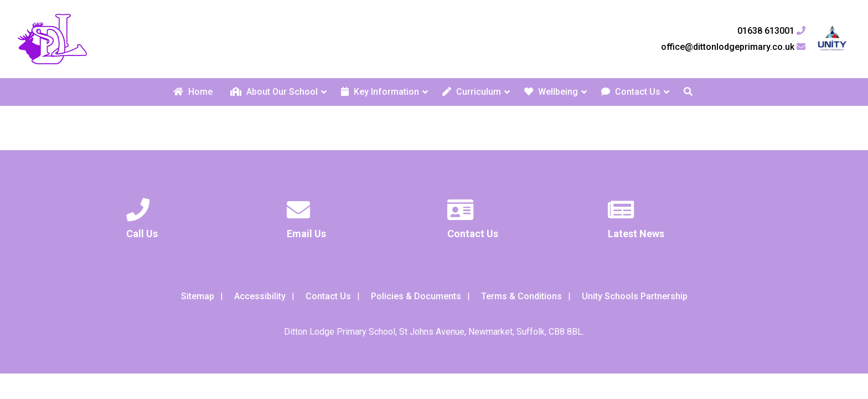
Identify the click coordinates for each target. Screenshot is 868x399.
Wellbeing (551, 92)
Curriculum (472, 92)
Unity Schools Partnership (635, 296)
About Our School (274, 92)
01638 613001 (771, 31)
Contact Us (631, 92)
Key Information (380, 92)
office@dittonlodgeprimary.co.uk (733, 47)
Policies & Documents (416, 296)
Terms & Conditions (521, 296)
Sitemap (198, 296)
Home (193, 92)
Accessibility (260, 296)
